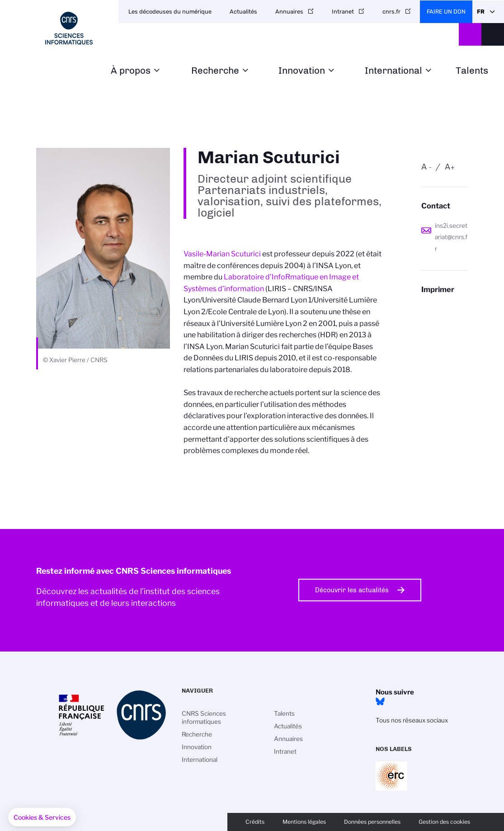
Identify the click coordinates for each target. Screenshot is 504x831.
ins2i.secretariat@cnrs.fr (451, 237)
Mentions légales (304, 822)
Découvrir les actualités (352, 590)
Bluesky (380, 702)
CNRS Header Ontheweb (470, 34)
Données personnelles (372, 822)
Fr (481, 12)
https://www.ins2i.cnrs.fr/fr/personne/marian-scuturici (445, 307)
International (393, 71)
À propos (131, 71)
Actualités (243, 12)
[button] (42, 817)
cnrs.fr (391, 12)
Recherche (215, 71)
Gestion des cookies (444, 822)
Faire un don (446, 12)
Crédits (255, 822)
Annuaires (289, 12)
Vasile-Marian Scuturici (222, 254)
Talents (472, 71)
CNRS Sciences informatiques (204, 718)
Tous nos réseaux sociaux (412, 720)
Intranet (343, 12)
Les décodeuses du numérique (170, 12)
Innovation (302, 71)
